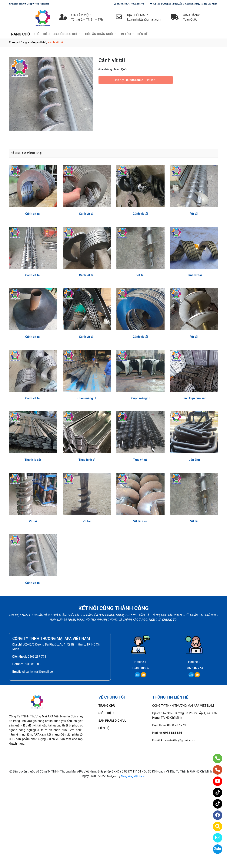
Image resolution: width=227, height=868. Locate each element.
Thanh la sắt (33, 460)
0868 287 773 (37, 657)
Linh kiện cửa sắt (194, 398)
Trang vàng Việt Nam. (133, 776)
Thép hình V (87, 460)
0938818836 (135, 80)
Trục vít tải (140, 460)
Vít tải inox (140, 521)
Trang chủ (16, 42)
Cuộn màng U (87, 398)
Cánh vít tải (33, 214)
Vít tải (194, 214)
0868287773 (194, 668)
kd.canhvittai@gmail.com (38, 672)
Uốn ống (194, 460)
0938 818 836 (33, 664)
